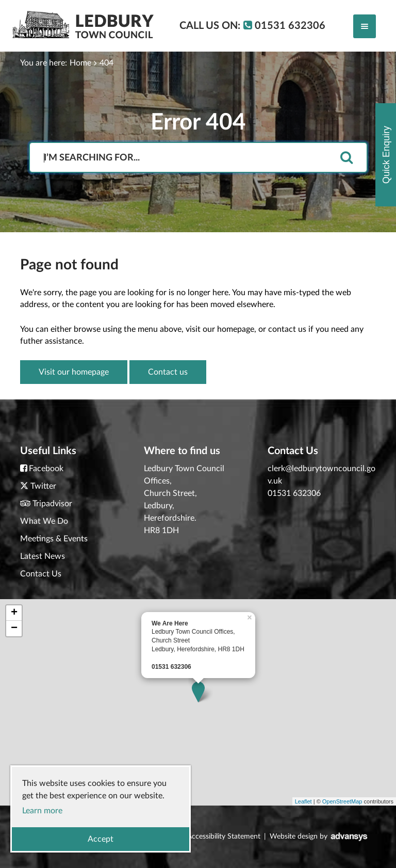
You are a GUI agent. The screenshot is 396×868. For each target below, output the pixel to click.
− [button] (14, 629)
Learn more (42, 811)
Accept (101, 839)
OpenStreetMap (342, 801)
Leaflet (303, 801)
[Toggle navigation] (365, 26)
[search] (346, 158)
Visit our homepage (74, 372)
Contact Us (41, 574)
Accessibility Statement (224, 837)
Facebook (46, 469)
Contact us (168, 372)
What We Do (44, 521)
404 (106, 63)
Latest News (43, 556)
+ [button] (14, 613)
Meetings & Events (54, 539)
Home (80, 63)
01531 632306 (294, 493)
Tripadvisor (52, 504)
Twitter (43, 486)
